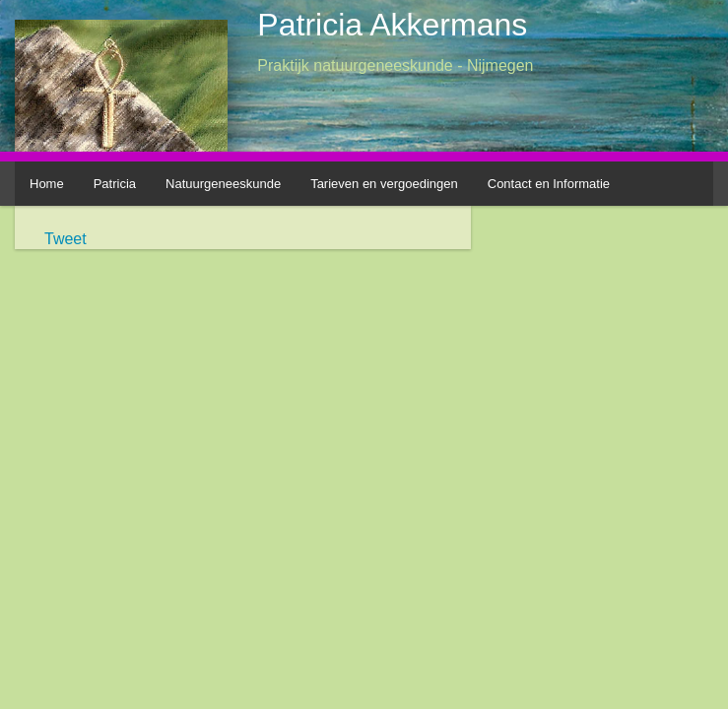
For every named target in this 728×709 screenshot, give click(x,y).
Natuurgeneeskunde (223, 184)
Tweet (66, 239)
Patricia (115, 184)
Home (47, 184)
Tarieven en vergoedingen (384, 184)
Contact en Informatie (549, 184)
